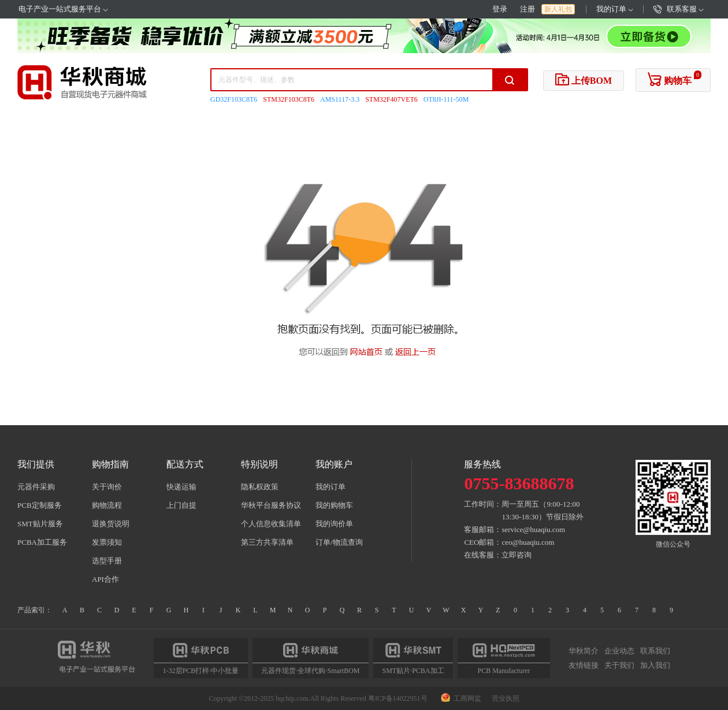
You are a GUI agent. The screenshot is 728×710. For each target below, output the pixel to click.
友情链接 (584, 665)
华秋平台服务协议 (271, 505)
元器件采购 (36, 487)
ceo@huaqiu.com (528, 542)
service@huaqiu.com (533, 529)
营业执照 (506, 698)
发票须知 (107, 542)
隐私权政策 (260, 487)
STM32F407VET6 (391, 99)
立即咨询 (517, 555)
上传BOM (584, 79)
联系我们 (655, 651)
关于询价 (107, 487)
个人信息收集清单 (271, 524)
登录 (500, 9)
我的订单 (615, 9)
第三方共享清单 (267, 542)
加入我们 (655, 665)
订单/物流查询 (339, 542)
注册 (528, 9)
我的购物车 (334, 505)
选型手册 (107, 561)
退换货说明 (111, 524)
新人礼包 (558, 9)
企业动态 (619, 651)
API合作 (105, 579)
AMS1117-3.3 (340, 99)
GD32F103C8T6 (234, 99)
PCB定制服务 (40, 505)
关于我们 (619, 665)
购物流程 (107, 505)
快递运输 (181, 487)
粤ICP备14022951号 (398, 698)
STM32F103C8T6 (289, 99)
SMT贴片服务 (40, 524)
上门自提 (181, 505)
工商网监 (462, 698)
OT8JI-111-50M (446, 99)
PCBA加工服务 (42, 542)
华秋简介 (584, 651)
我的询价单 (334, 524)
